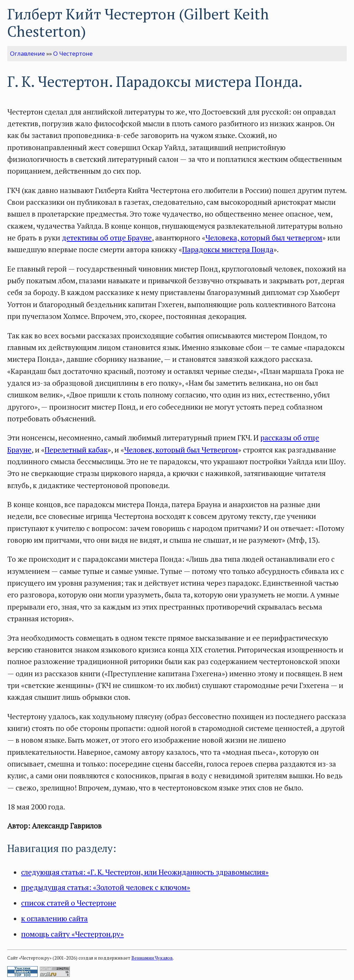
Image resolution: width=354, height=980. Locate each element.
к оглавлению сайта (54, 918)
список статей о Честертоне (69, 903)
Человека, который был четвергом (264, 238)
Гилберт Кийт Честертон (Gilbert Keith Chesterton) (138, 23)
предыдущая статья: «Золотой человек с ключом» (106, 887)
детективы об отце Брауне (107, 238)
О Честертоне (73, 53)
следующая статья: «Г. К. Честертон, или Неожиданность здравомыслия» (145, 872)
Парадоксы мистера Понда (228, 249)
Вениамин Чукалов (152, 958)
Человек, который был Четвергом (181, 450)
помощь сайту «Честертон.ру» (72, 934)
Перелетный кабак (76, 450)
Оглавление (27, 53)
